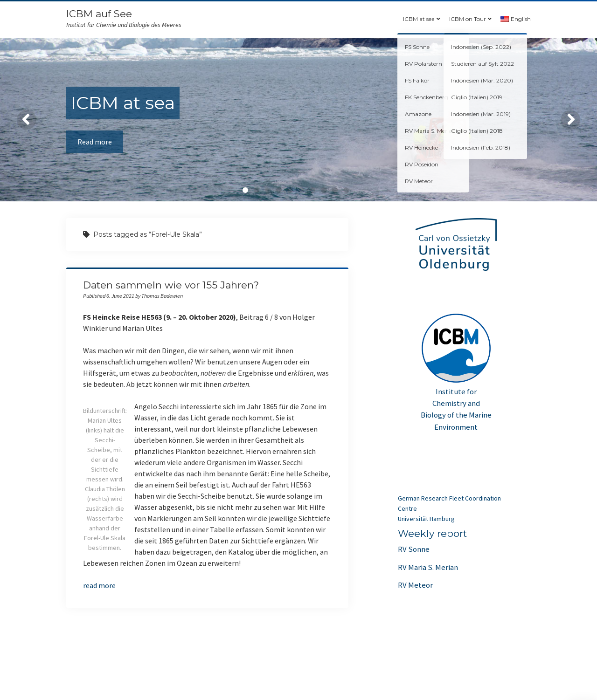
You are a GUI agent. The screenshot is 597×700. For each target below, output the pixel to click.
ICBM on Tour (468, 19)
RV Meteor (415, 585)
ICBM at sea (419, 19)
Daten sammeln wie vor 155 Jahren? (171, 285)
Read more (95, 142)
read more (99, 585)
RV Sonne (414, 549)
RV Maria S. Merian (428, 567)
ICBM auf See (99, 14)
